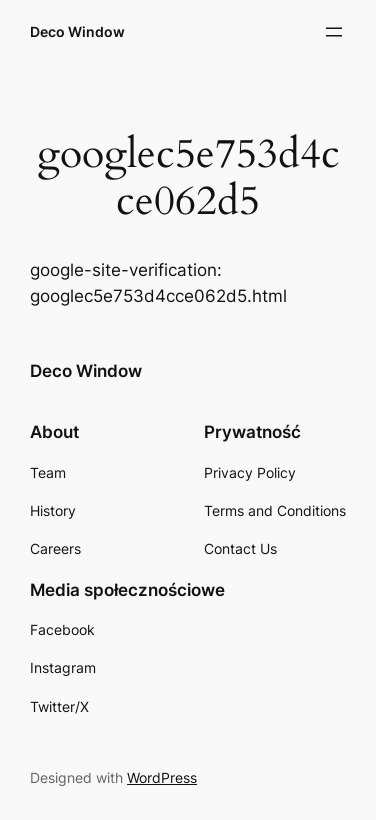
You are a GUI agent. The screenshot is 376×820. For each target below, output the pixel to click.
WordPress (162, 777)
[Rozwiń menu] (334, 32)
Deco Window (77, 31)
